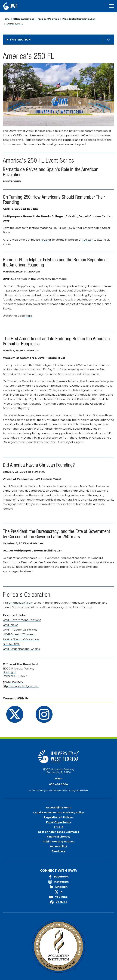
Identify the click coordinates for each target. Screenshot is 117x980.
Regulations (52, 817)
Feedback (58, 851)
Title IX (58, 827)
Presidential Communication (79, 19)
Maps (58, 779)
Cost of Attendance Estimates (58, 832)
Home (6, 19)
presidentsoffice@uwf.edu (22, 686)
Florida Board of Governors (21, 639)
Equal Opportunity (59, 822)
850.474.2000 (58, 784)
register (46, 240)
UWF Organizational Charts (21, 649)
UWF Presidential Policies (20, 630)
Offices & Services (24, 19)
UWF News (10, 625)
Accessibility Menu (59, 808)
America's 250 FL (15, 24)
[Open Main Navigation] (112, 6)
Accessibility (58, 846)
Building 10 (10, 672)
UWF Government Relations (22, 620)
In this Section (18, 40)
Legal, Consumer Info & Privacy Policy (58, 812)
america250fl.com (21, 603)
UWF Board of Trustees (19, 634)
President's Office (48, 19)
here (29, 316)
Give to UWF (11, 644)
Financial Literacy (59, 837)
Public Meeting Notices (58, 842)
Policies (68, 817)
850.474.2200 (14, 683)
